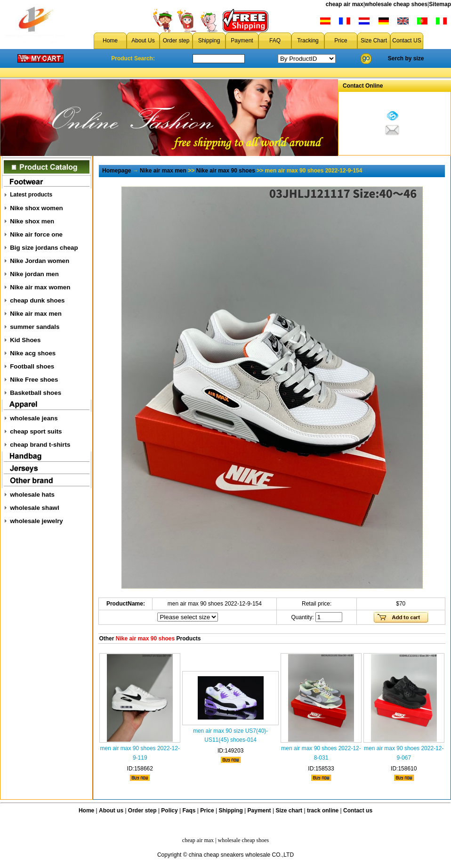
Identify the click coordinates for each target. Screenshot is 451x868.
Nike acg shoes (33, 353)
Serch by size (406, 58)
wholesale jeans (34, 418)
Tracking (308, 41)
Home (110, 41)
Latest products (31, 195)
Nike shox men (32, 221)
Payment (242, 41)
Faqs (189, 811)
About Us (143, 41)
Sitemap (440, 4)
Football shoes (32, 366)
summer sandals (35, 327)
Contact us (358, 811)
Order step (176, 41)
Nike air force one (36, 234)
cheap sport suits (36, 431)
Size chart (289, 811)
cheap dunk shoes (37, 300)
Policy (169, 811)
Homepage (117, 171)
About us (111, 811)
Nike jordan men (34, 274)
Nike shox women (36, 208)
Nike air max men (36, 314)
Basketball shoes (36, 393)
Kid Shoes (25, 340)
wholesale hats (32, 495)
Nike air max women (40, 287)
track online (323, 811)
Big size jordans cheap (44, 248)
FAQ (275, 41)
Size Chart (374, 41)
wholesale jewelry (36, 521)
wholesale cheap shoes (396, 4)
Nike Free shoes (34, 380)
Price (341, 41)
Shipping (209, 41)
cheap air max (345, 4)
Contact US (407, 41)
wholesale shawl (34, 508)
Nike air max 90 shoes (226, 171)
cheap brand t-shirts (40, 445)
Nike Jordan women (40, 261)
